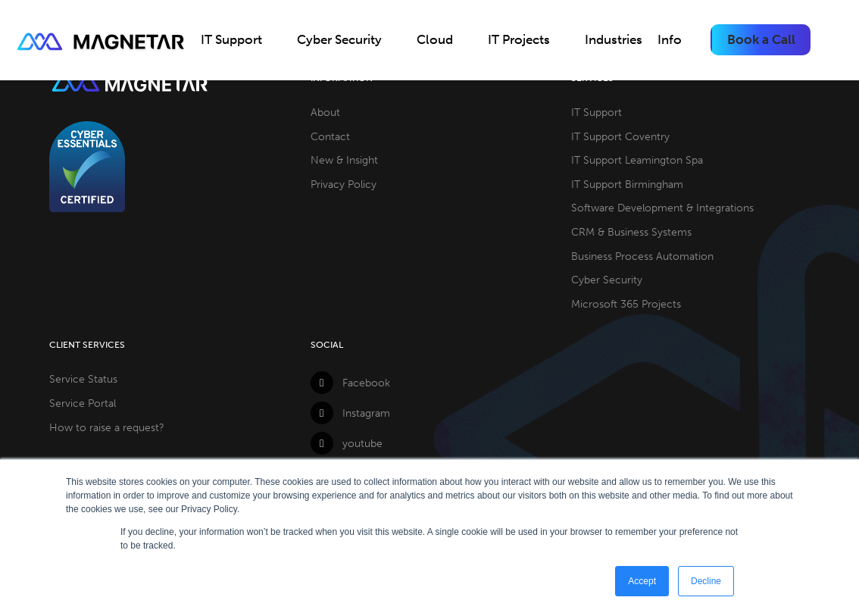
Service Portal (83, 403)
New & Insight (344, 160)
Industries (614, 39)
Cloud (435, 39)
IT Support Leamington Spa (637, 160)
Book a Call (761, 39)
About (325, 112)
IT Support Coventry (620, 136)
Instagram (350, 413)
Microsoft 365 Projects (626, 304)
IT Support (231, 39)
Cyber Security (339, 39)
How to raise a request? (107, 427)
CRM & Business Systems (631, 232)
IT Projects (519, 39)
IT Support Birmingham (627, 184)
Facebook (350, 383)
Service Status (83, 379)
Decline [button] (706, 581)
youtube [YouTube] (347, 443)
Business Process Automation (642, 256)
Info (670, 39)
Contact (330, 136)
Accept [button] (642, 581)
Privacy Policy (344, 184)
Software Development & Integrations (662, 208)
